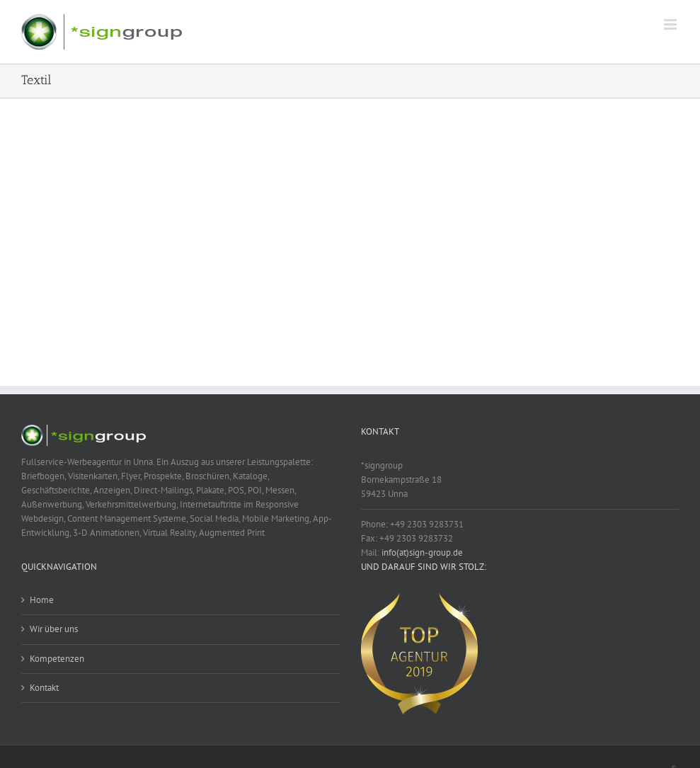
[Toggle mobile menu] (671, 24)
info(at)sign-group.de (422, 552)
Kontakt (44, 688)
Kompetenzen (57, 659)
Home (42, 600)
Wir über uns (54, 629)
